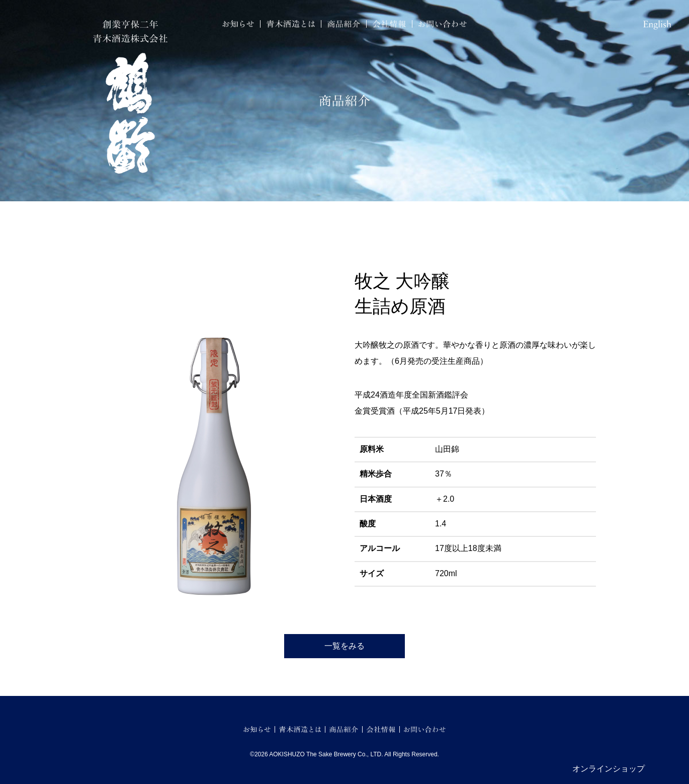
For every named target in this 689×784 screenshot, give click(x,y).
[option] (214, 420)
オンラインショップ (609, 769)
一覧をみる (344, 646)
